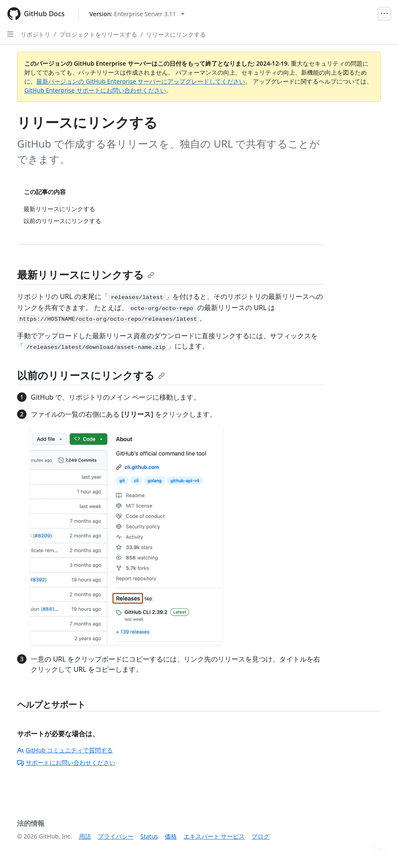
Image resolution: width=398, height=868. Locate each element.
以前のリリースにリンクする (91, 375)
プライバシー (116, 836)
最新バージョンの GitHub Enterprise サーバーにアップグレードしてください (141, 81)
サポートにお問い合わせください (66, 762)
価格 (171, 836)
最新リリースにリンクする (86, 274)
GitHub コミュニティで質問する (65, 750)
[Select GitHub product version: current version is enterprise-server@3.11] (137, 14)
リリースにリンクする (176, 34)
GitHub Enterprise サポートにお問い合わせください (95, 90)
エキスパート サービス (214, 836)
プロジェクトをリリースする (98, 34)
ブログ (260, 836)
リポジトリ (35, 34)
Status (149, 836)
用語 (85, 836)
